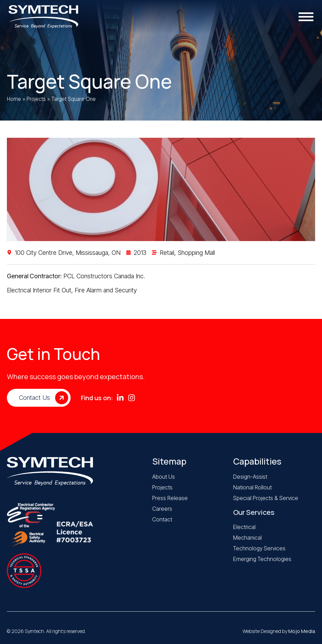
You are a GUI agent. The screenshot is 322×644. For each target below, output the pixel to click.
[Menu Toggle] (308, 17)
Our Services (254, 512)
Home (14, 99)
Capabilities (257, 461)
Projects (36, 99)
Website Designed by (279, 631)
